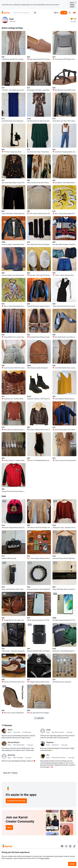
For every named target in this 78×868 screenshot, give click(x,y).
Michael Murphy (14, 742)
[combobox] (23, 13)
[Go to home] (6, 13)
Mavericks (11, 755)
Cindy (48, 730)
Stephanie (50, 742)
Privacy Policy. (44, 858)
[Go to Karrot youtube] (70, 846)
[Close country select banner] (76, 2)
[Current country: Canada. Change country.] (74, 13)
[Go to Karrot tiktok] (74, 846)
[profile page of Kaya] (5, 20)
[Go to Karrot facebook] (62, 846)
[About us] (70, 13)
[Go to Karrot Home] (7, 846)
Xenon (10, 730)
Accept (72, 864)
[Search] (35, 13)
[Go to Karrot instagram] (66, 846)
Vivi (48, 755)
